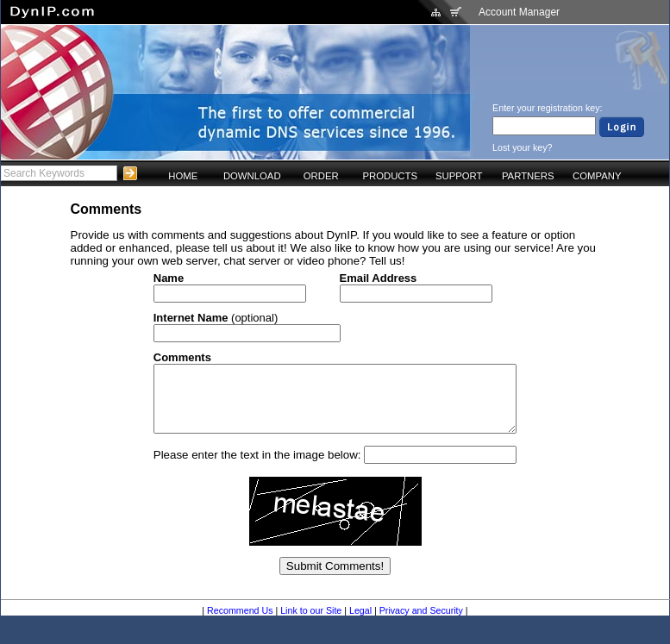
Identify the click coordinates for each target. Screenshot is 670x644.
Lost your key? (522, 147)
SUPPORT (459, 176)
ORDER (321, 176)
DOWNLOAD (252, 176)
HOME (183, 176)
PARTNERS (528, 176)
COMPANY (597, 176)
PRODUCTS (390, 176)
